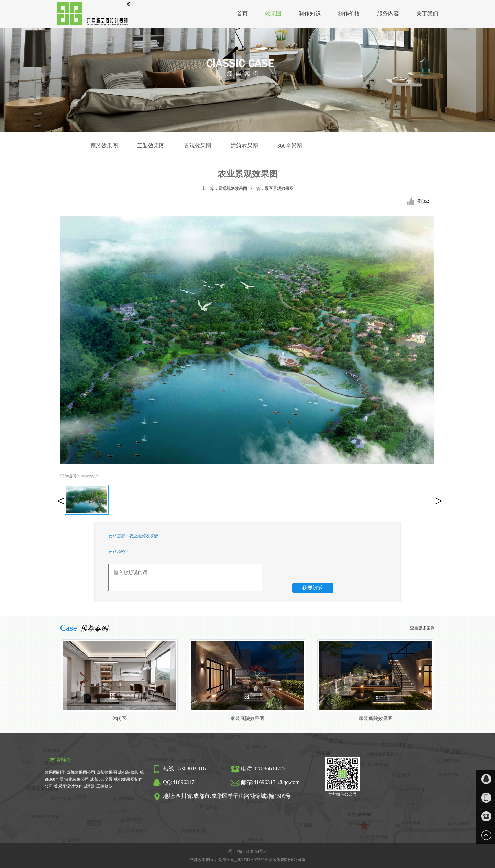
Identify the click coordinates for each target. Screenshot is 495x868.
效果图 (273, 14)
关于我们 (427, 14)
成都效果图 (107, 772)
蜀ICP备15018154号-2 (248, 851)
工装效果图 (151, 146)
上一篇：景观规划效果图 (225, 188)
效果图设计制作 (68, 786)
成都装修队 (128, 772)
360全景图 (290, 146)
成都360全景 (101, 779)
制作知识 (310, 14)
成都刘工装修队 (98, 786)
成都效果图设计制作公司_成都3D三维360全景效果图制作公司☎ (248, 860)
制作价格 (349, 14)
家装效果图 (104, 146)
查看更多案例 (422, 628)
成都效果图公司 (81, 772)
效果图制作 (55, 772)
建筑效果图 (244, 146)
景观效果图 (198, 146)
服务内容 (388, 14)
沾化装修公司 (77, 779)
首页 (242, 14)
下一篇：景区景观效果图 (271, 188)
